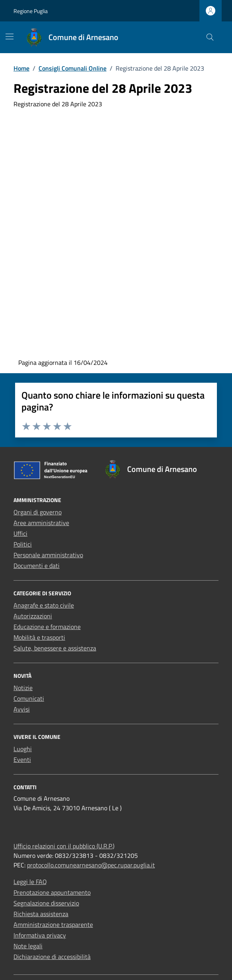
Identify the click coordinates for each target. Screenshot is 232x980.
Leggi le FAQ (30, 882)
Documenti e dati (37, 566)
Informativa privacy (40, 935)
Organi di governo (38, 512)
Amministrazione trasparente (53, 924)
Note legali (28, 946)
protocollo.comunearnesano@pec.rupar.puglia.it (91, 865)
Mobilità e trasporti (39, 637)
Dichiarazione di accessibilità (52, 957)
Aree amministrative (41, 523)
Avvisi (22, 709)
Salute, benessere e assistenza (55, 648)
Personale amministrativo (48, 555)
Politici (23, 544)
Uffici (20, 533)
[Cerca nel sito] (210, 37)
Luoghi (23, 749)
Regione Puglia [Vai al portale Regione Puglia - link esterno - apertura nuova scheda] (31, 11)
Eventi (22, 759)
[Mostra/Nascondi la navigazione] (10, 36)
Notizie (23, 688)
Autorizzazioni (33, 616)
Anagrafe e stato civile (44, 605)
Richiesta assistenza (41, 914)
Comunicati (29, 698)
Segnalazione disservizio (46, 903)
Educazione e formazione (47, 627)
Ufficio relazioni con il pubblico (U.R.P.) (64, 846)
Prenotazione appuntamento (52, 892)
